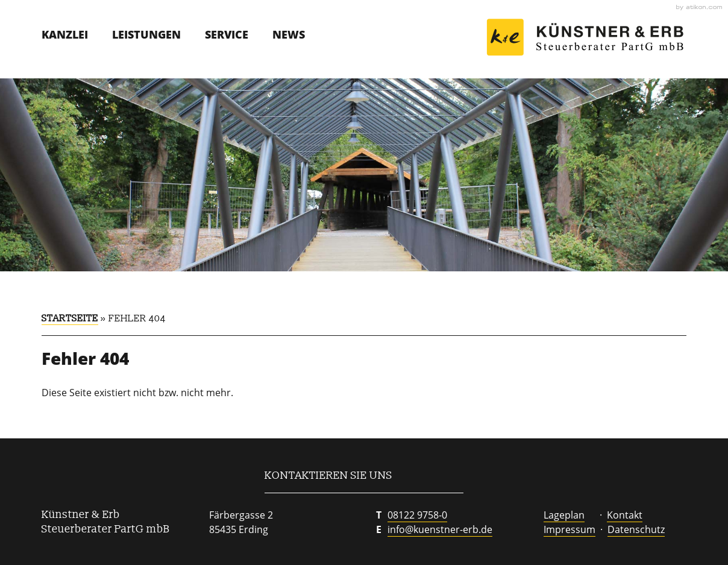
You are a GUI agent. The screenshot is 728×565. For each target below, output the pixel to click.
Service (227, 34)
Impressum (570, 529)
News (289, 34)
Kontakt (625, 515)
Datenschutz (636, 529)
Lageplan (564, 515)
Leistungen (146, 34)
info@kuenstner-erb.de (440, 529)
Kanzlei (65, 34)
